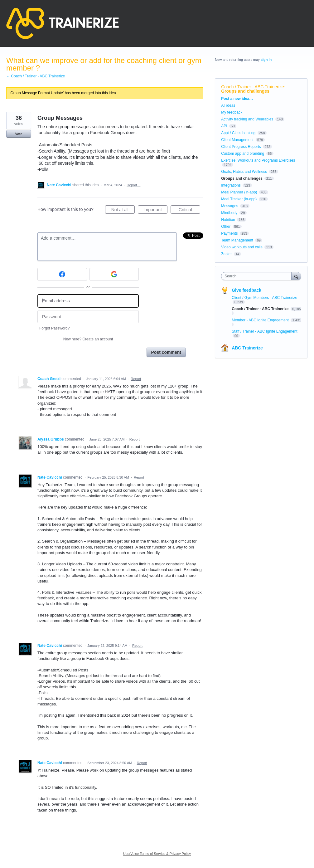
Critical (189, 211)
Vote (19, 134)
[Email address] (88, 301)
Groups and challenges (245, 91)
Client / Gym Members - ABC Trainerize (264, 298)
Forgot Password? (54, 328)
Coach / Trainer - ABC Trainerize (253, 87)
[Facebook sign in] (62, 274)
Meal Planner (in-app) (239, 192)
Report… (133, 185)
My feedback (232, 112)
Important (155, 211)
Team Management (237, 240)
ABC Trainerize (247, 348)
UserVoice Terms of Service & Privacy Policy (157, 854)
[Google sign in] (114, 274)
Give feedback (246, 290)
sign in (266, 60)
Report (136, 379)
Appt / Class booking (238, 133)
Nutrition (228, 220)
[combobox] (258, 276)
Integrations (231, 185)
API (224, 126)
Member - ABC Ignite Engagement (261, 320)
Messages (230, 206)
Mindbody (229, 213)
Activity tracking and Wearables (247, 119)
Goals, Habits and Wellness (244, 172)
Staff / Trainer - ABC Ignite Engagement (265, 331)
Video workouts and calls (242, 247)
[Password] (88, 317)
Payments (229, 233)
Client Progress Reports (241, 147)
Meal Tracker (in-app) (239, 199)
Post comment (166, 352)
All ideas (228, 105)
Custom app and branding (243, 154)
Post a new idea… (237, 99)
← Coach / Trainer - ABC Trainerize (36, 76)
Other (226, 227)
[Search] (296, 276)
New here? (88, 339)
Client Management (237, 140)
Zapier (226, 254)
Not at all (123, 211)
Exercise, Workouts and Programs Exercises (258, 160)
